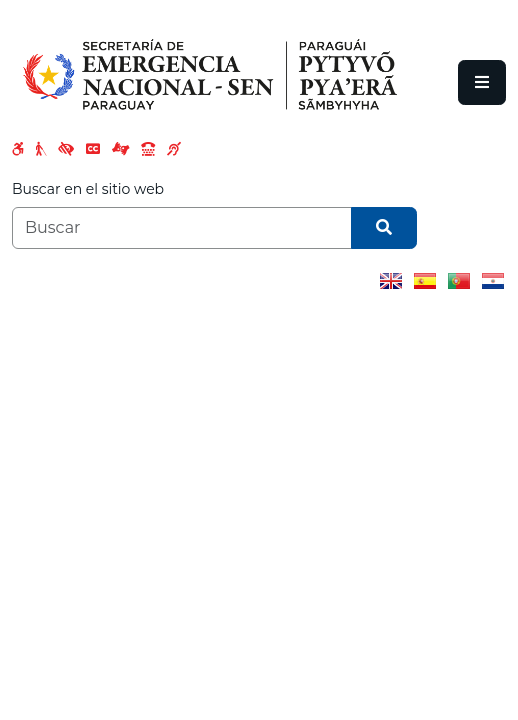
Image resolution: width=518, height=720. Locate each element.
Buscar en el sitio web (88, 189)
